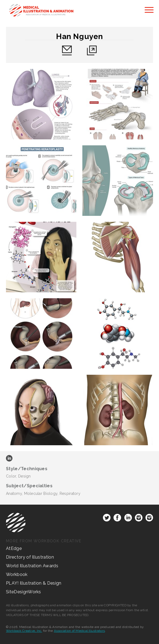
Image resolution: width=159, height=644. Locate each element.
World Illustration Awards (32, 566)
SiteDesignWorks (24, 592)
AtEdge (14, 548)
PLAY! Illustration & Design (34, 583)
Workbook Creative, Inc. (24, 631)
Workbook (17, 574)
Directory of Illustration (30, 557)
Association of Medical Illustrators (79, 631)
